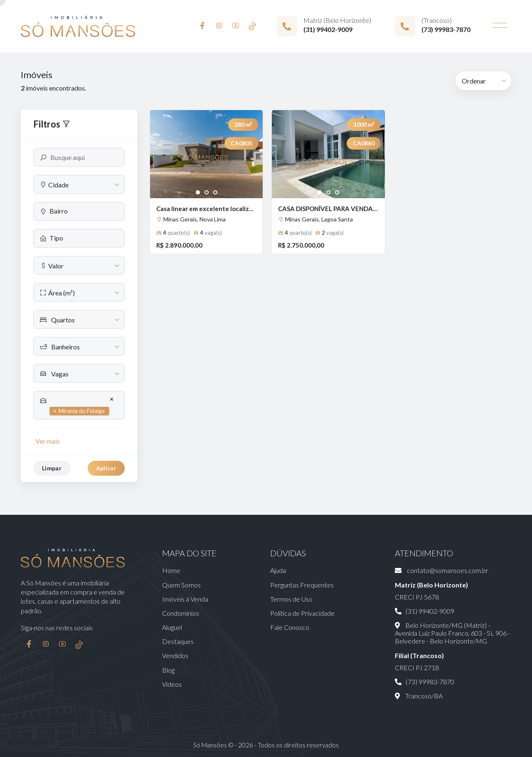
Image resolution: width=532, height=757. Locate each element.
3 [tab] (216, 193)
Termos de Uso (291, 599)
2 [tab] (207, 193)
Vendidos (175, 655)
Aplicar (106, 468)
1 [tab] (198, 193)
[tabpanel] (206, 154)
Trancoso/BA (419, 696)
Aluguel (172, 627)
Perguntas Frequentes (302, 585)
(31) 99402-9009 (328, 29)
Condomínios (181, 613)
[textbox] (79, 185)
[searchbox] (84, 211)
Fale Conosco (290, 627)
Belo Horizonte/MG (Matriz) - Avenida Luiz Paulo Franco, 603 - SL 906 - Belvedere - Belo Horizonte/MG (452, 633)
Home (171, 570)
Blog (168, 670)
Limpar (52, 468)
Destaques (178, 641)
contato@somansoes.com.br (442, 570)
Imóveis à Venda (185, 599)
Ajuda (278, 570)
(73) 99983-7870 (446, 29)
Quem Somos (181, 585)
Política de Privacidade (302, 613)
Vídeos (172, 684)
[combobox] (79, 184)
